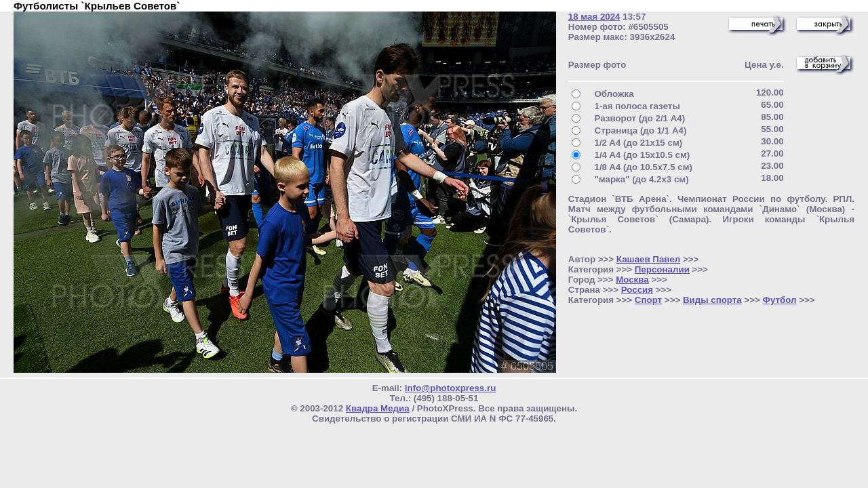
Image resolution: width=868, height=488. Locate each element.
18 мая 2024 (594, 17)
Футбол (780, 300)
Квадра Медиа (378, 408)
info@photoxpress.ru (450, 388)
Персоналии (662, 269)
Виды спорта (712, 300)
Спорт (648, 300)
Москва (632, 280)
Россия (637, 290)
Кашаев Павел (648, 259)
